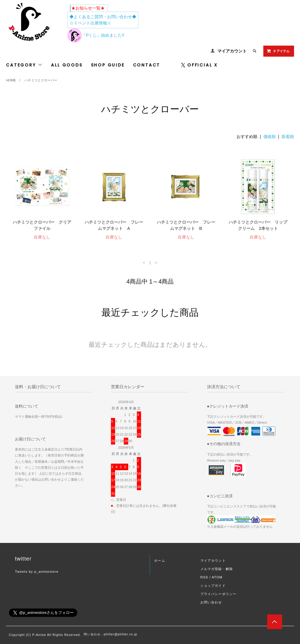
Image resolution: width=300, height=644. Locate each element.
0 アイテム (278, 51)
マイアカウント (232, 51)
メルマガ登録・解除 (217, 569)
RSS (204, 577)
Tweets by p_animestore (37, 572)
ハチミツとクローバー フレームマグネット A (114, 225)
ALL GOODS (67, 65)
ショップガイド (213, 586)
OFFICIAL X (199, 65)
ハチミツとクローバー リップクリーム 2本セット (258, 225)
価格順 (270, 137)
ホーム (160, 561)
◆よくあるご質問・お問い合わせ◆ (103, 17)
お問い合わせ (211, 602)
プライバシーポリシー (218, 594)
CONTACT (147, 65)
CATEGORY (24, 65)
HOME (11, 80)
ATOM (217, 577)
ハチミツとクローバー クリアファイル (42, 225)
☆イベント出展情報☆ (90, 23)
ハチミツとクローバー (41, 80)
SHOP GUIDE (108, 65)
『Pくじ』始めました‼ (96, 35)
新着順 (288, 137)
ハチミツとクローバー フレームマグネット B (186, 225)
